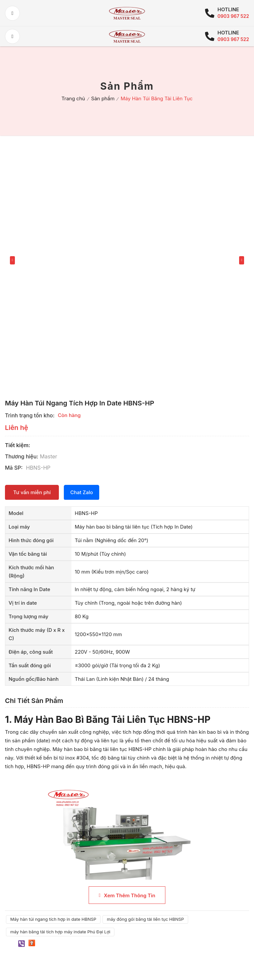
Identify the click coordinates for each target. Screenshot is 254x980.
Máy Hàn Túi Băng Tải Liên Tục (157, 98)
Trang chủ (73, 98)
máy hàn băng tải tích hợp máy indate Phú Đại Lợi (60, 932)
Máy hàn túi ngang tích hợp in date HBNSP (53, 919)
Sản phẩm (103, 98)
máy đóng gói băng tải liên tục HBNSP (145, 919)
